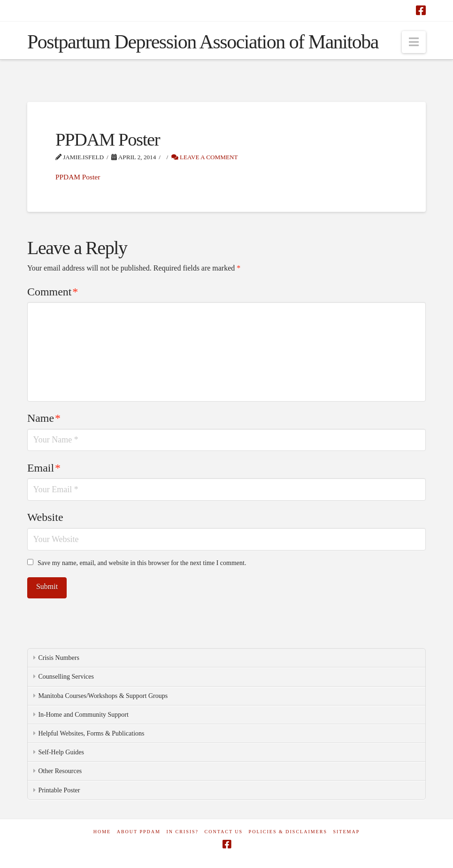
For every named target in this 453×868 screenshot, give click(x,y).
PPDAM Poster (78, 177)
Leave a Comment (205, 157)
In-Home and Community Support (83, 715)
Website (45, 517)
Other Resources (60, 771)
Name (44, 418)
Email (44, 468)
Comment (53, 292)
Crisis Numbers (59, 658)
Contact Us (224, 832)
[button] (414, 42)
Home (102, 832)
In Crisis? (182, 832)
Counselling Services (66, 677)
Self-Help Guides (61, 752)
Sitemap (346, 832)
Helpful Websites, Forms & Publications (91, 733)
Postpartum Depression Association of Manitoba (203, 42)
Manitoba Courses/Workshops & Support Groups (103, 696)
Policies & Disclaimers (288, 832)
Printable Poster (59, 790)
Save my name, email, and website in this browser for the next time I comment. (142, 563)
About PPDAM (139, 832)
